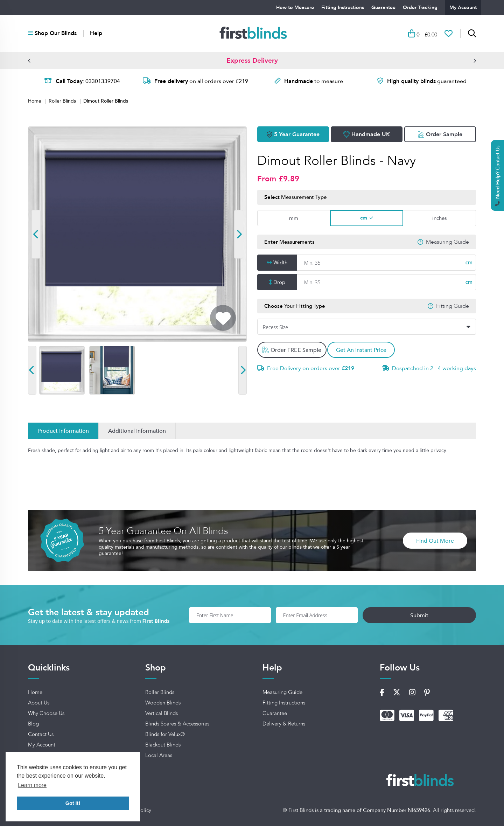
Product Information (63, 432)
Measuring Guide (447, 243)
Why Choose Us (46, 714)
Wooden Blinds (163, 704)
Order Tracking (420, 7)
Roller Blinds (63, 102)
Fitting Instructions (343, 7)
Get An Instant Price (365, 351)
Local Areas (159, 756)
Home (35, 102)
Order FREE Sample (292, 351)
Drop (279, 283)
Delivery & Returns (284, 725)
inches (439, 219)
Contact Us (41, 735)
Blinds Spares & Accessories (177, 725)
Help (96, 34)
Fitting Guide (453, 307)
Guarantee (383, 7)
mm (294, 219)
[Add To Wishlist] (223, 319)
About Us (39, 704)
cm (364, 218)
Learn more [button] (32, 785)
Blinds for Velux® (165, 735)
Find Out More (435, 541)
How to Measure (295, 7)
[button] (29, 61)
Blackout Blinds (163, 746)
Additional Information (137, 432)
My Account (463, 7)
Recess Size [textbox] (275, 328)
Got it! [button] (73, 803)
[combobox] (367, 328)
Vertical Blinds (162, 714)
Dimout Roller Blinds (106, 102)
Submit (444, 616)
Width (280, 263)
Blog (33, 725)
